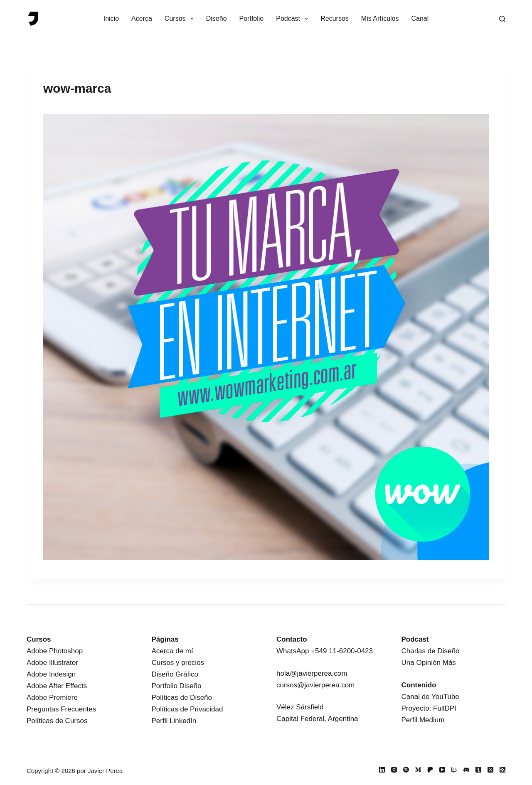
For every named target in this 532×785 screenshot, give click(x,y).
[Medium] (418, 770)
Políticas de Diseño (182, 698)
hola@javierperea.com (312, 673)
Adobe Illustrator (52, 663)
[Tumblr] (478, 770)
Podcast (294, 19)
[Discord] (466, 770)
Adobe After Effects (57, 686)
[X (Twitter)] (490, 770)
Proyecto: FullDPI (429, 708)
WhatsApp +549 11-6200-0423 (325, 651)
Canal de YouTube (430, 697)
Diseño (217, 18)
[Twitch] (454, 770)
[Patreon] (430, 770)
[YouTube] (442, 770)
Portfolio (252, 18)
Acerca (142, 18)
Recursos (335, 18)
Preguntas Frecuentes (61, 709)
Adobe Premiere (52, 698)
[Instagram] (394, 770)
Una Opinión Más (429, 663)
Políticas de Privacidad (187, 709)
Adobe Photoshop (55, 651)
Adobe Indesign (51, 674)
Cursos (181, 19)
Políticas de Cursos (57, 721)
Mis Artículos (380, 18)
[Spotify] (406, 770)
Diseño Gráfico (175, 674)
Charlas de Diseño (431, 651)
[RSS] (502, 770)
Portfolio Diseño (177, 686)
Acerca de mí (172, 651)
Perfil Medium (423, 720)
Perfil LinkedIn (174, 721)
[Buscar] (502, 19)
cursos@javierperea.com (315, 685)
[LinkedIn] (382, 770)
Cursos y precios (178, 663)
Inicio (111, 18)
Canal (420, 18)
